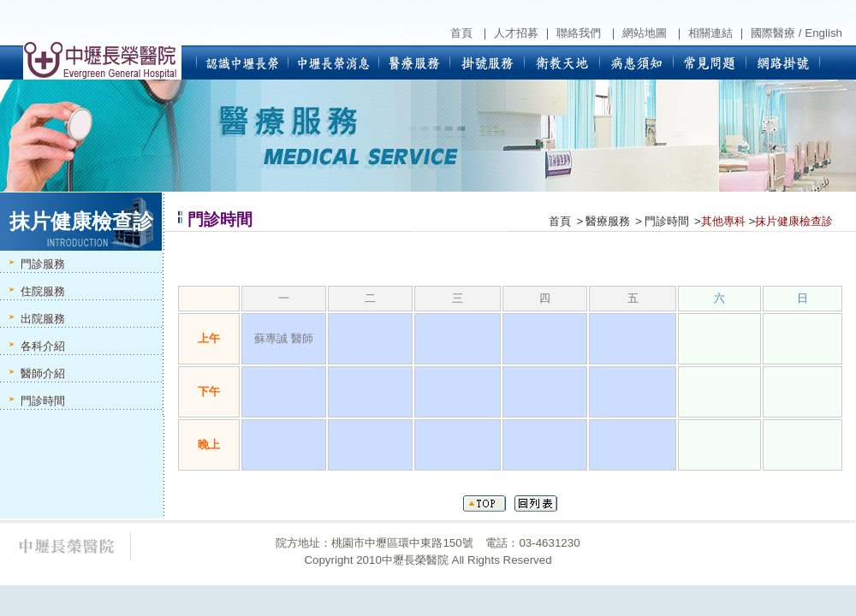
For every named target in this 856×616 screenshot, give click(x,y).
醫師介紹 (43, 373)
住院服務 (43, 291)
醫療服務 (608, 221)
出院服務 (43, 319)
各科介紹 (43, 346)
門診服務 (43, 264)
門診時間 (43, 401)
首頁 (560, 221)
